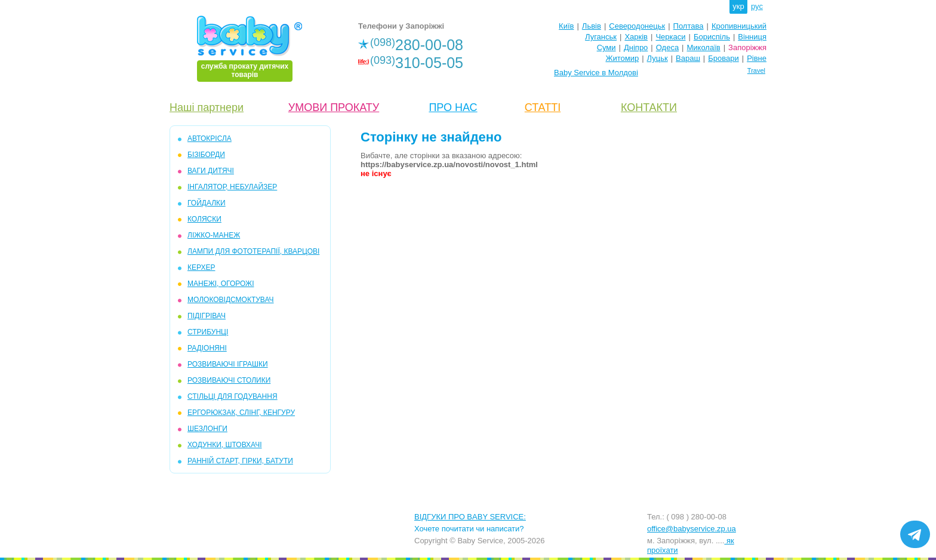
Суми (606, 47)
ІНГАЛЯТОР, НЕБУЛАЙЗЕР (232, 187)
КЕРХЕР (201, 267)
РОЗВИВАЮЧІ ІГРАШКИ (228, 364)
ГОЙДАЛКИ (207, 203)
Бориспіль (712, 37)
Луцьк (658, 58)
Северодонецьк (637, 26)
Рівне (757, 58)
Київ (566, 26)
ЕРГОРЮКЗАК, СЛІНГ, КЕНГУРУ (241, 413)
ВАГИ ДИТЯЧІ (211, 171)
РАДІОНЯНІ (207, 348)
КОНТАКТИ (649, 107)
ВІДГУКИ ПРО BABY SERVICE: (470, 517)
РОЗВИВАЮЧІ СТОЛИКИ (229, 380)
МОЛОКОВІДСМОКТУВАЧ (231, 300)
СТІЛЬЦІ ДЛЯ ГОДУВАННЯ (233, 396)
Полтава (689, 26)
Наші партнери (207, 107)
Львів (592, 26)
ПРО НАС (453, 107)
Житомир (622, 58)
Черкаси (670, 37)
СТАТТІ (543, 107)
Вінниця (752, 37)
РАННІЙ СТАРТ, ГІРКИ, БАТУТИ (240, 461)
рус (757, 6)
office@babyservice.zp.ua (692, 529)
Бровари (723, 58)
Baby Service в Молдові (596, 73)
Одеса (667, 47)
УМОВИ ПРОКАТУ (334, 107)
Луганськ (601, 37)
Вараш (688, 58)
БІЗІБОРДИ (206, 155)
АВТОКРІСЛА (210, 139)
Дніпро (636, 47)
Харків (636, 37)
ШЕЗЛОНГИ (207, 429)
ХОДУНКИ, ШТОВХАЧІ (225, 445)
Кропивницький (739, 26)
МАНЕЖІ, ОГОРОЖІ (221, 284)
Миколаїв (704, 47)
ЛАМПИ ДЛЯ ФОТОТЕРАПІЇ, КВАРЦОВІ (253, 251)
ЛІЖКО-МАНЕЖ (214, 235)
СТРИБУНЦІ (208, 332)
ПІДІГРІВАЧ (207, 316)
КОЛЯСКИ (204, 219)
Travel (756, 70)
